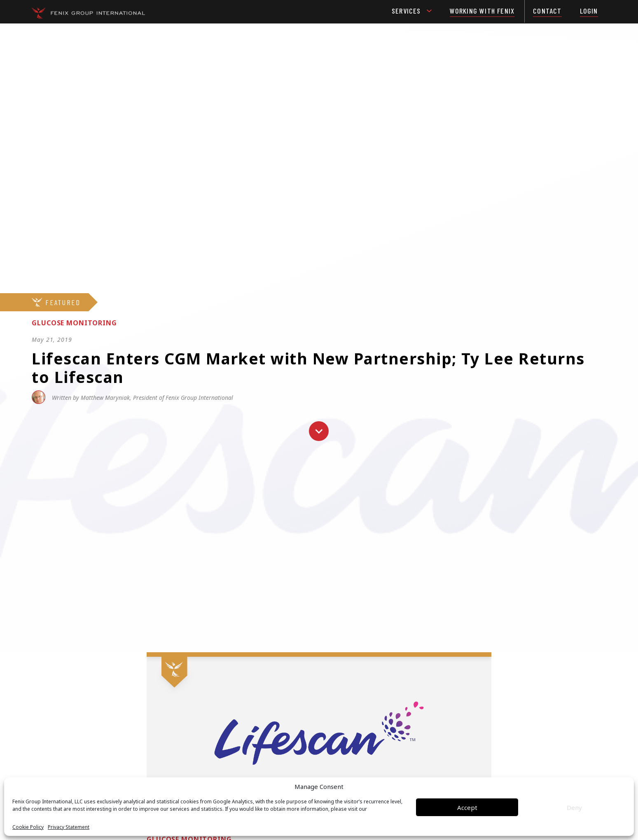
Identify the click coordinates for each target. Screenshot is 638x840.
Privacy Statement (69, 827)
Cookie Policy (28, 827)
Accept (467, 807)
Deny (574, 807)
